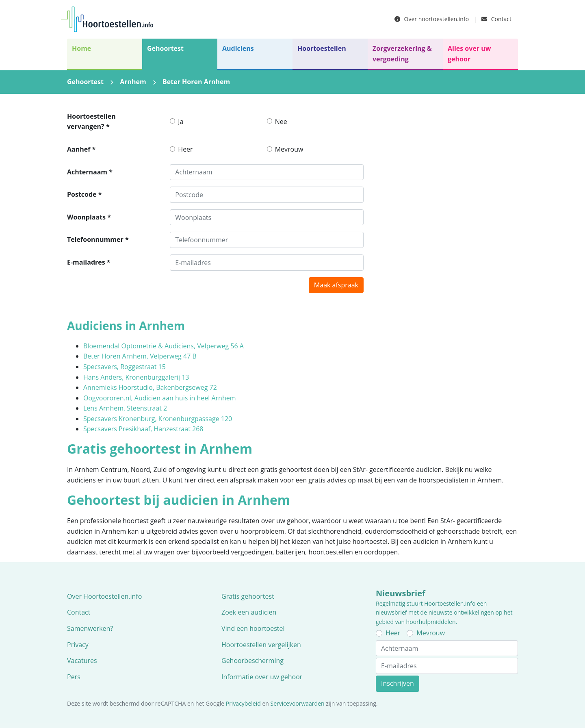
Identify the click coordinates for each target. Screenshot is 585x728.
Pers (74, 677)
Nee (281, 122)
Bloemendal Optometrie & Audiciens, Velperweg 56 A (164, 346)
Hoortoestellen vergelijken (261, 645)
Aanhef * (81, 149)
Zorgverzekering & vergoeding (402, 54)
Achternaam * (90, 172)
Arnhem (133, 82)
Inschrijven (398, 683)
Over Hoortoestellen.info (104, 596)
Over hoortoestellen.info (432, 19)
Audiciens (238, 48)
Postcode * (84, 194)
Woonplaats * (89, 217)
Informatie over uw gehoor (262, 677)
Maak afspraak (336, 285)
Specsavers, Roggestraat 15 (125, 367)
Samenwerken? (90, 628)
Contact (496, 19)
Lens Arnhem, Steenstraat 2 (125, 408)
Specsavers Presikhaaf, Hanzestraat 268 (143, 429)
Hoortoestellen (322, 48)
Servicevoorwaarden (298, 703)
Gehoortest (165, 48)
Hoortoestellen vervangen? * (91, 122)
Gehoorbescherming (252, 661)
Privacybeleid (243, 703)
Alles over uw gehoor (469, 54)
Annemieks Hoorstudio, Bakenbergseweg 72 (150, 387)
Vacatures (82, 661)
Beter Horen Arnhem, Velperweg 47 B (140, 356)
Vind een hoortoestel (253, 628)
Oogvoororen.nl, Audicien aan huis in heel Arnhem (160, 398)
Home (81, 48)
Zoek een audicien (249, 612)
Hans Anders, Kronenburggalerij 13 (136, 377)
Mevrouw (289, 149)
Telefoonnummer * (98, 239)
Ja (181, 122)
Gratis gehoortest (248, 596)
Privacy (78, 645)
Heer (185, 149)
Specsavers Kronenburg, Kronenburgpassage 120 (158, 419)
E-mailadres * (89, 262)
